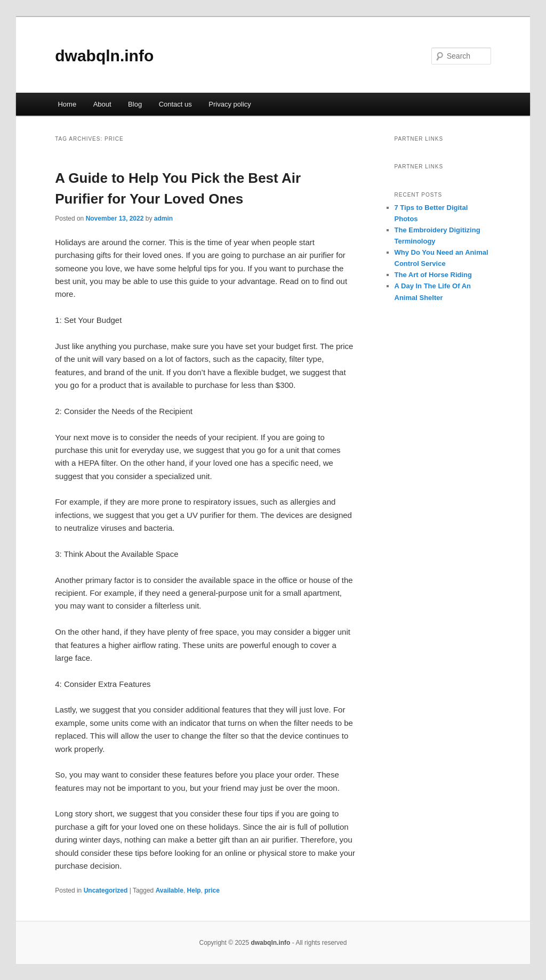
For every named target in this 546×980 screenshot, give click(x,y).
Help (194, 890)
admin (163, 218)
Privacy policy (230, 104)
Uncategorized (106, 890)
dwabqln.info (104, 56)
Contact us (175, 104)
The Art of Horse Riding (433, 275)
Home (67, 104)
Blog (135, 104)
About (102, 104)
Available (170, 890)
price (212, 890)
